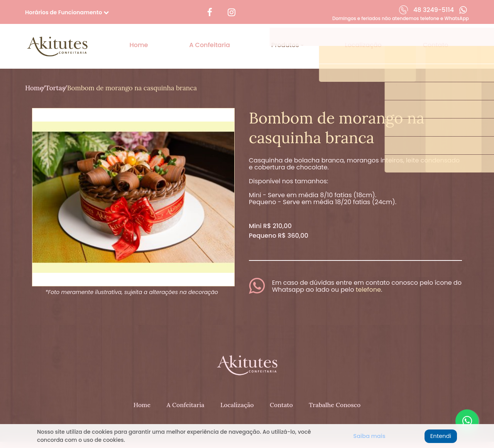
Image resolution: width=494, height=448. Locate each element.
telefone (368, 276)
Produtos (286, 38)
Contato (436, 38)
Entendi (438, 436)
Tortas (62, 75)
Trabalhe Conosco (336, 386)
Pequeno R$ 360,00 (279, 222)
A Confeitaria (210, 38)
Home (139, 38)
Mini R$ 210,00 (270, 213)
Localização (363, 38)
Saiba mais (367, 436)
